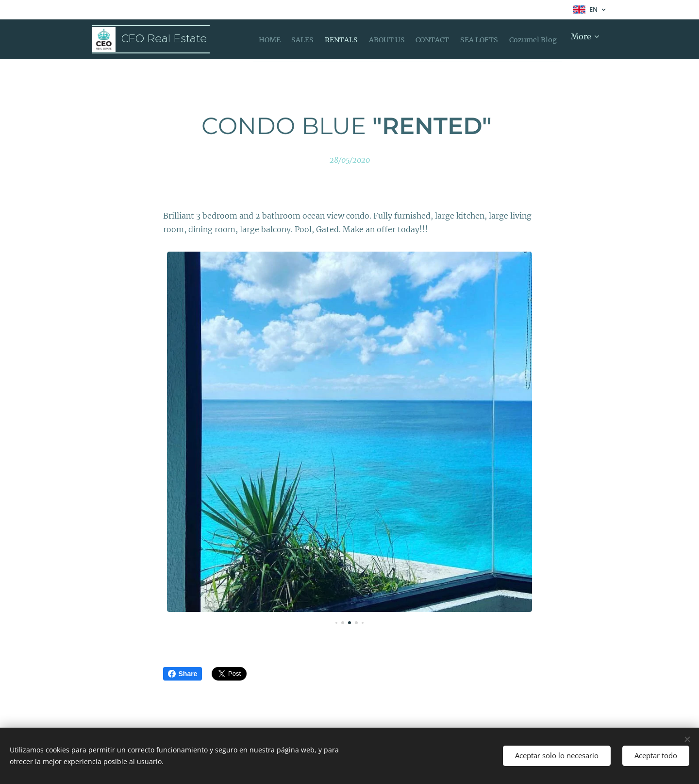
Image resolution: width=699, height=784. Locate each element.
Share (183, 674)
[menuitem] (271, 39)
